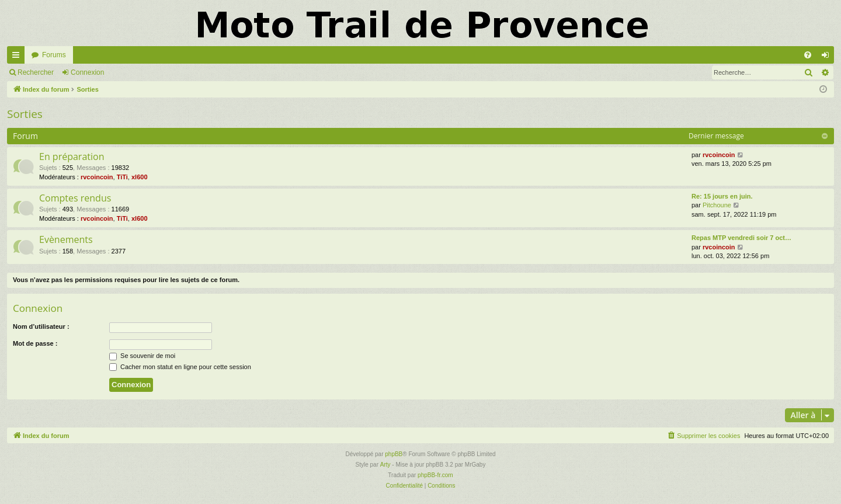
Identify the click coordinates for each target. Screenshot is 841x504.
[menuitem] (808, 55)
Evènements (66, 239)
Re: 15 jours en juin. (722, 196)
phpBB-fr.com (435, 475)
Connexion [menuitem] (828, 57)
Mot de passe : (35, 343)
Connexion (87, 72)
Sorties (25, 114)
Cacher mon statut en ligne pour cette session (180, 367)
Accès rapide (18, 57)
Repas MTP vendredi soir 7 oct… (741, 238)
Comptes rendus (75, 198)
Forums (54, 55)
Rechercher (36, 72)
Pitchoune (717, 205)
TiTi (122, 177)
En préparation (72, 157)
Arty (385, 465)
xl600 (140, 177)
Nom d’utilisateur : (41, 326)
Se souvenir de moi (142, 356)
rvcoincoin (97, 177)
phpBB (394, 454)
